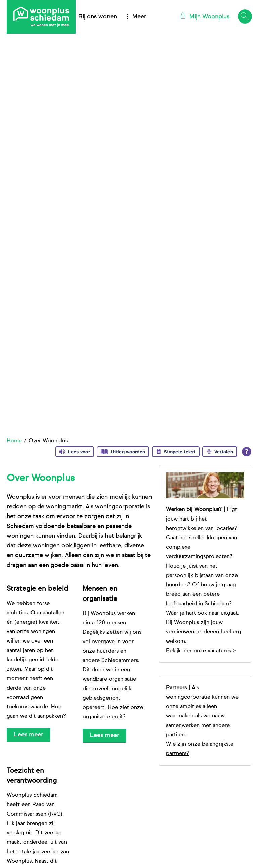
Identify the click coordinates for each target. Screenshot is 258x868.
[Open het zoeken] (245, 17)
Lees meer (29, 735)
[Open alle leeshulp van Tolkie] (247, 452)
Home (14, 441)
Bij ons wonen (98, 17)
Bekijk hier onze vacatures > (201, 651)
